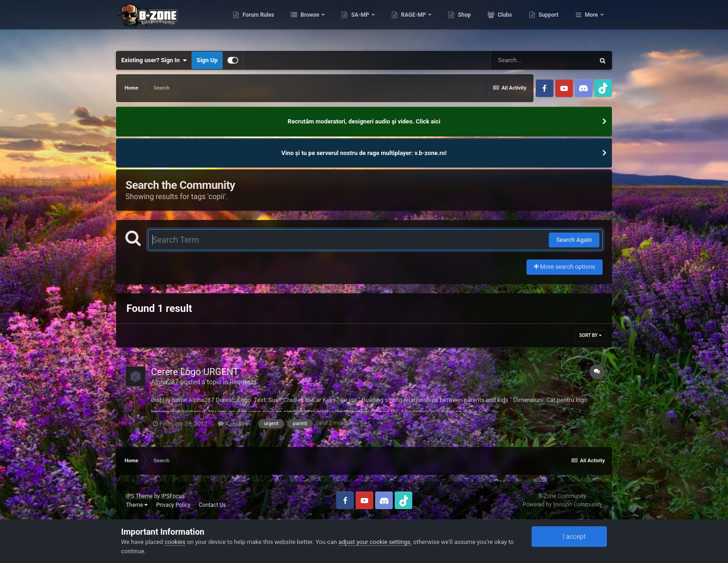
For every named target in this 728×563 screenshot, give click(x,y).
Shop (510, 23)
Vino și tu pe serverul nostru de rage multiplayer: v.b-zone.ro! (364, 153)
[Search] (542, 60)
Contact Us (212, 505)
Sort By (590, 335)
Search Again (574, 240)
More (591, 23)
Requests (243, 382)
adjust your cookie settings (374, 542)
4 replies (233, 424)
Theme (137, 505)
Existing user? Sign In (154, 60)
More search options (565, 267)
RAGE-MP (460, 23)
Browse (357, 23)
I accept (569, 537)
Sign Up (207, 60)
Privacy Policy (173, 505)
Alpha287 (165, 382)
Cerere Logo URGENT (195, 372)
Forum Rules (304, 23)
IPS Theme (139, 496)
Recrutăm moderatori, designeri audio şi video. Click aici (364, 121)
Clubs (551, 23)
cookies (175, 542)
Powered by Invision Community (562, 505)
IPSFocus (173, 496)
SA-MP (407, 23)
